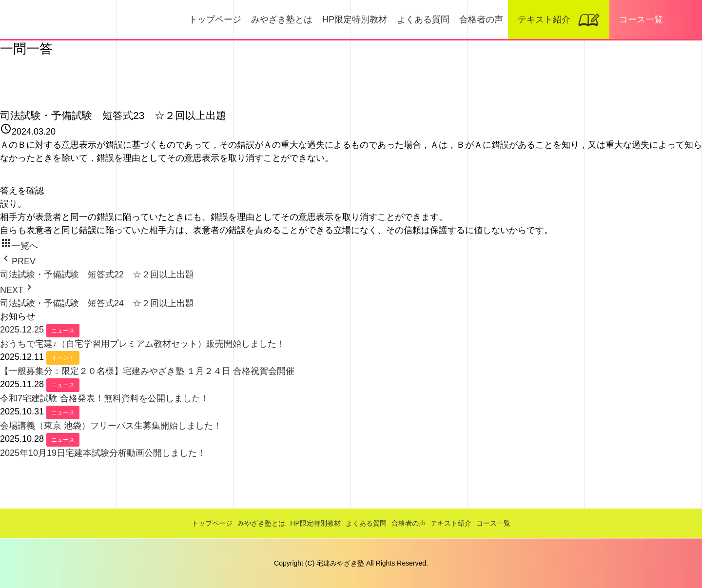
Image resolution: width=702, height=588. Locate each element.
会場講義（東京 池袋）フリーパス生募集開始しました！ (111, 426)
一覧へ (19, 246)
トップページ (215, 20)
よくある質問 (423, 20)
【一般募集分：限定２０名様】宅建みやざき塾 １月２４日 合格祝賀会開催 (147, 371)
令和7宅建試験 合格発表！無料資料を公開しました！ (105, 398)
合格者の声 (481, 20)
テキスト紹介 (544, 20)
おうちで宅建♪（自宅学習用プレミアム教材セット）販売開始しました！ (143, 344)
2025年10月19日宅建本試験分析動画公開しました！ (103, 453)
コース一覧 (641, 20)
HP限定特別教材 (355, 20)
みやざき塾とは (282, 20)
